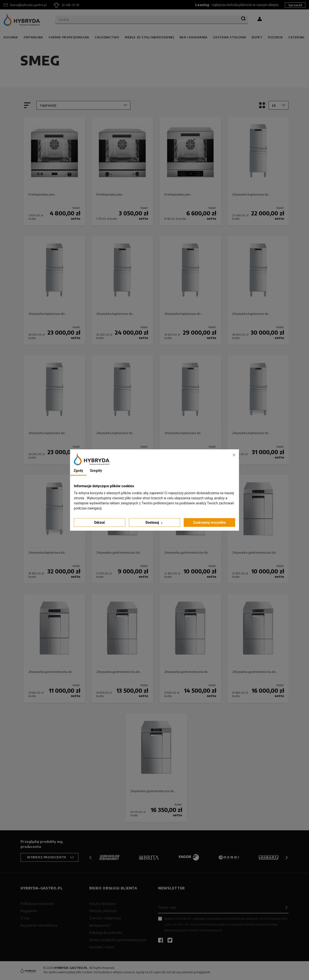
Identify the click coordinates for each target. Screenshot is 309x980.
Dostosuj (154, 523)
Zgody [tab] (78, 471)
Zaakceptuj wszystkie (210, 522)
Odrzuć (100, 522)
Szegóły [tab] (96, 471)
